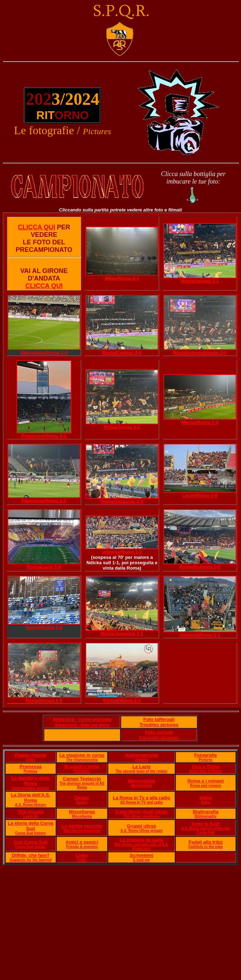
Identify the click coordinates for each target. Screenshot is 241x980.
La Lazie (141, 767)
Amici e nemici (82, 842)
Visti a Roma (206, 767)
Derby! (82, 798)
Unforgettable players (31, 788)
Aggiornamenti (142, 755)
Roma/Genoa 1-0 (44, 700)
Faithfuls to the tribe (206, 847)
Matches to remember (82, 831)
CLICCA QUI (36, 227)
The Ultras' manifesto (141, 816)
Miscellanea (82, 812)
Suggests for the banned (31, 860)
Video (205, 798)
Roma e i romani (205, 781)
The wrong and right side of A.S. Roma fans (141, 847)
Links (82, 855)
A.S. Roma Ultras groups (142, 831)
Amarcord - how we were (82, 725)
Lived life (31, 816)
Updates (141, 760)
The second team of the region (141, 771)
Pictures (205, 760)
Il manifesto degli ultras (141, 812)
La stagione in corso (82, 755)
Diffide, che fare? (31, 855)
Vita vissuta (30, 812)
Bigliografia (206, 812)
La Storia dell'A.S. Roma (30, 798)
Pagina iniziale (31, 755)
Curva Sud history (30, 833)
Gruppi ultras (142, 826)
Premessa (31, 767)
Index (30, 760)
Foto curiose (159, 732)
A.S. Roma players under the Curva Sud (206, 830)
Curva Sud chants (31, 847)
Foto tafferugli (159, 719)
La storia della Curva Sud (30, 826)
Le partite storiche (82, 826)
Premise (31, 771)
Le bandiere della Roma (30, 781)
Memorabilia (142, 781)
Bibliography (205, 816)
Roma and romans (205, 786)
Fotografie (206, 755)
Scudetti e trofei (82, 767)
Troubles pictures (159, 725)
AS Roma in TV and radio (141, 802)
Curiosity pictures (159, 738)
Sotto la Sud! (206, 824)
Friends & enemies (82, 847)
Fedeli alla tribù (205, 842)
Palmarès (82, 771)
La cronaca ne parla (142, 840)
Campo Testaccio (82, 779)
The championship (82, 760)
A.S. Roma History (31, 805)
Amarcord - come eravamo (82, 719)
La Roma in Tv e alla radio (141, 798)
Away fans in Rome (206, 771)
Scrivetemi (142, 855)
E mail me (141, 860)
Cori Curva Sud (31, 842)
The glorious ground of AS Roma (82, 785)
